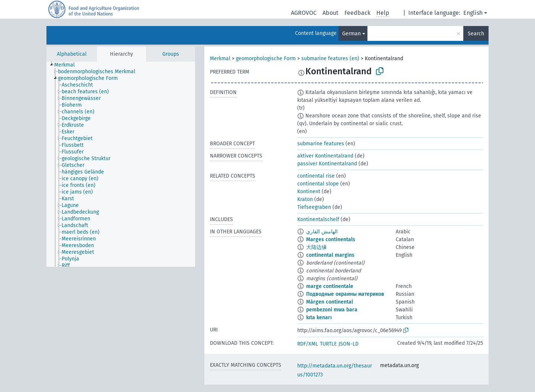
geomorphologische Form (266, 59)
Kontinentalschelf (318, 219)
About (330, 13)
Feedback (357, 13)
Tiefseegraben (314, 207)
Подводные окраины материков (345, 294)
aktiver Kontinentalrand (325, 156)
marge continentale (330, 286)
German (351, 34)
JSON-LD (348, 344)
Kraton (305, 199)
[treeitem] (68, 65)
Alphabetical (72, 54)
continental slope (318, 184)
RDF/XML (308, 344)
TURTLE (328, 344)
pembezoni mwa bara (332, 310)
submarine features (321, 144)
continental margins (330, 255)
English (473, 13)
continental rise (316, 176)
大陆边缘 (317, 247)
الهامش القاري (322, 232)
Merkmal (220, 59)
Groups (171, 54)
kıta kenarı (319, 318)
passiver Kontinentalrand (327, 164)
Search (476, 34)
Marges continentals (331, 239)
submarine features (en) (330, 59)
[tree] (121, 164)
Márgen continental (330, 302)
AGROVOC (304, 13)
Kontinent (309, 192)
